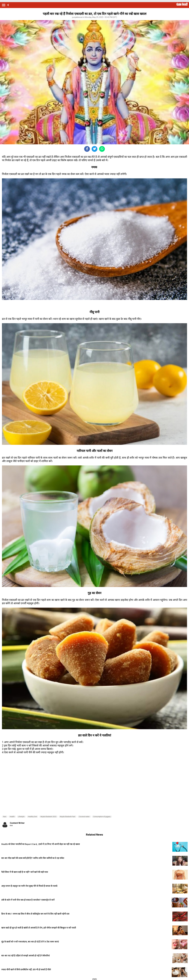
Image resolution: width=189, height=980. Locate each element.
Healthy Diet (32, 817)
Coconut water (84, 817)
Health (12, 817)
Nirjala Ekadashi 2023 (48, 817)
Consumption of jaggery (102, 817)
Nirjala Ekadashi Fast (68, 817)
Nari (5, 817)
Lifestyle (21, 817)
